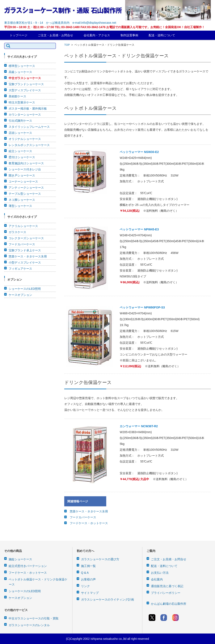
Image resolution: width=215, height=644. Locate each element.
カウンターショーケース (25, 115)
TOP (67, 45)
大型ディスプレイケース (25, 90)
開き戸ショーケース (22, 175)
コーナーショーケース (23, 182)
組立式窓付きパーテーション (28, 566)
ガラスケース (17, 232)
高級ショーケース (20, 72)
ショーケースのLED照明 (25, 289)
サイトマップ (90, 593)
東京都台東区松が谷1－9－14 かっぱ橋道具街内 (37, 23)
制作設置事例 (129, 35)
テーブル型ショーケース (25, 194)
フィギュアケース (20, 269)
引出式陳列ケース (20, 121)
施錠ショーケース (20, 559)
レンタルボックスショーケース (29, 145)
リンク (85, 586)
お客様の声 (88, 579)
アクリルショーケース (23, 226)
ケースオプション (20, 295)
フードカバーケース (83, 517)
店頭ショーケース (20, 133)
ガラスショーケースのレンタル (29, 625)
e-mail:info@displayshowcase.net (94, 23)
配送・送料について (162, 35)
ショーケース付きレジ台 (25, 169)
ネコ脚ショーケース (22, 200)
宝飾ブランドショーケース (26, 84)
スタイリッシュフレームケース (29, 127)
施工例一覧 (88, 566)
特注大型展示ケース (22, 102)
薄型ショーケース (20, 206)
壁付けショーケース (22, 157)
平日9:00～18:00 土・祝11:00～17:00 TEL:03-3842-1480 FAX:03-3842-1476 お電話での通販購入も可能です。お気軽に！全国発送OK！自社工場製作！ (104, 27)
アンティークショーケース (26, 188)
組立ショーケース (20, 151)
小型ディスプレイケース (25, 263)
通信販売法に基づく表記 (167, 586)
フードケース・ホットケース (89, 523)
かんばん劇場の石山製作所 (169, 604)
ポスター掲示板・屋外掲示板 (28, 108)
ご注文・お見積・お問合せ (55, 35)
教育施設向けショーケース (26, 163)
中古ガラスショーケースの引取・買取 (34, 618)
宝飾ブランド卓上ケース (25, 250)
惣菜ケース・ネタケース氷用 (89, 511)
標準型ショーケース (22, 66)
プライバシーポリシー (166, 593)
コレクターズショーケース (26, 238)
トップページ (18, 35)
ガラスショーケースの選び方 (100, 559)
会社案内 (157, 579)
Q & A (85, 573)
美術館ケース (17, 96)
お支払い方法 (160, 573)
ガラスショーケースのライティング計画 (107, 600)
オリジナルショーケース (25, 139)
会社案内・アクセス (97, 35)
